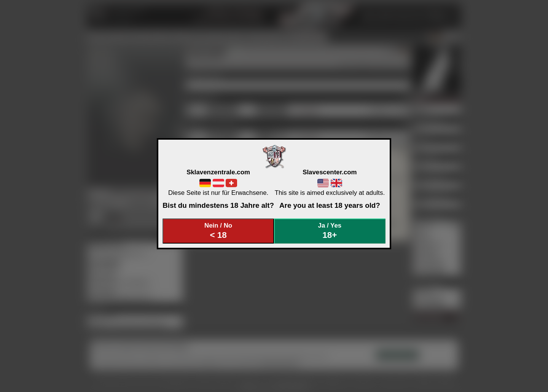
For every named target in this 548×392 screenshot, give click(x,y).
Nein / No (218, 231)
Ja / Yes (330, 231)
